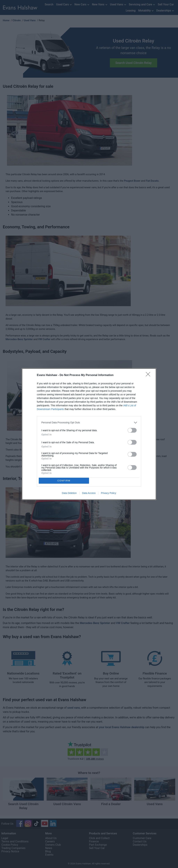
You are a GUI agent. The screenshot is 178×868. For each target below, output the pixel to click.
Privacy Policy (109, 493)
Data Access (89, 493)
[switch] (132, 430)
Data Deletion (69, 493)
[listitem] (89, 423)
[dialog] (89, 434)
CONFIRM (64, 481)
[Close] (149, 375)
